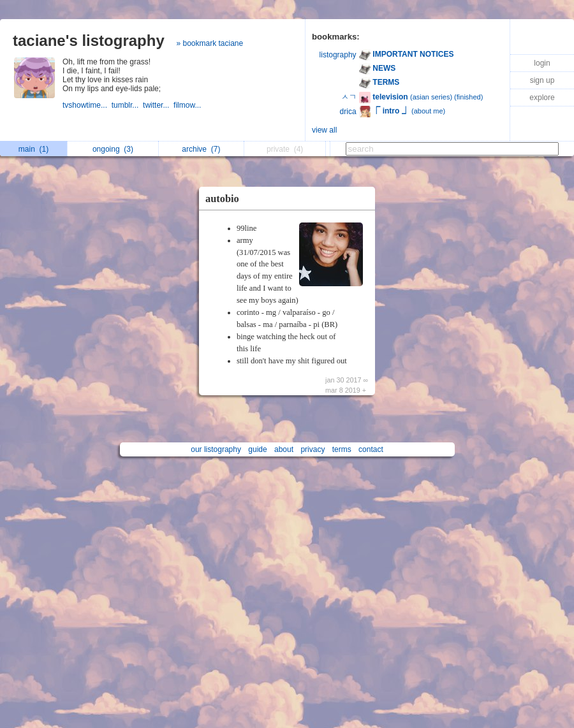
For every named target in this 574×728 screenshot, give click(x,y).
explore (542, 98)
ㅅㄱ (349, 97)
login (542, 63)
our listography (216, 449)
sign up (542, 80)
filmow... (188, 105)
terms (342, 449)
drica (348, 112)
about (284, 449)
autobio (222, 199)
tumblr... (127, 105)
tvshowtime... (87, 105)
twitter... (158, 105)
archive (201, 149)
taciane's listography (89, 40)
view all (324, 130)
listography (338, 55)
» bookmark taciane (210, 43)
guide (257, 449)
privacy (313, 449)
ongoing (113, 149)
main (33, 149)
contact (371, 449)
